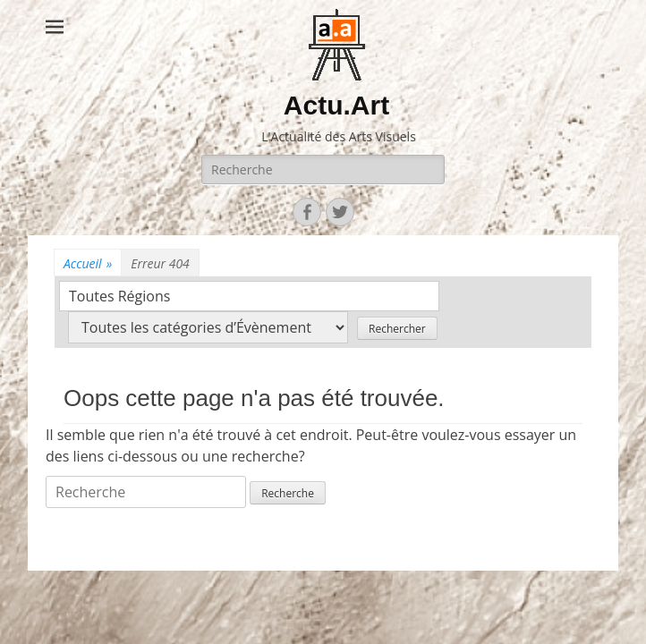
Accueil (88, 263)
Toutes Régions (119, 296)
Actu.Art (336, 105)
